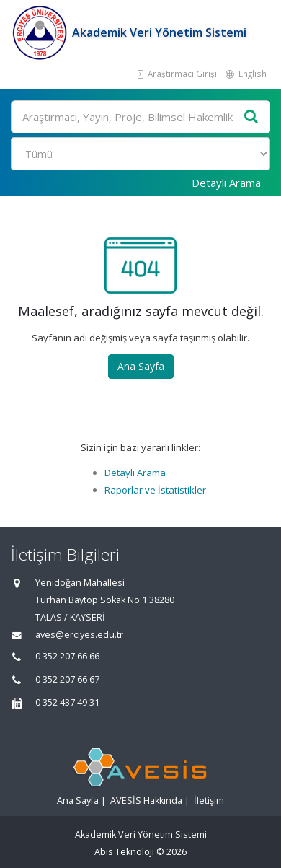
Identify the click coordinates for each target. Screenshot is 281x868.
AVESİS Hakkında (146, 801)
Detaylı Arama (226, 183)
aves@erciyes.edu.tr (79, 635)
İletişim (209, 801)
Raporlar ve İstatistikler (155, 490)
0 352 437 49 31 (67, 702)
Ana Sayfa (141, 366)
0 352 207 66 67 (67, 679)
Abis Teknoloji (124, 852)
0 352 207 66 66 (67, 656)
